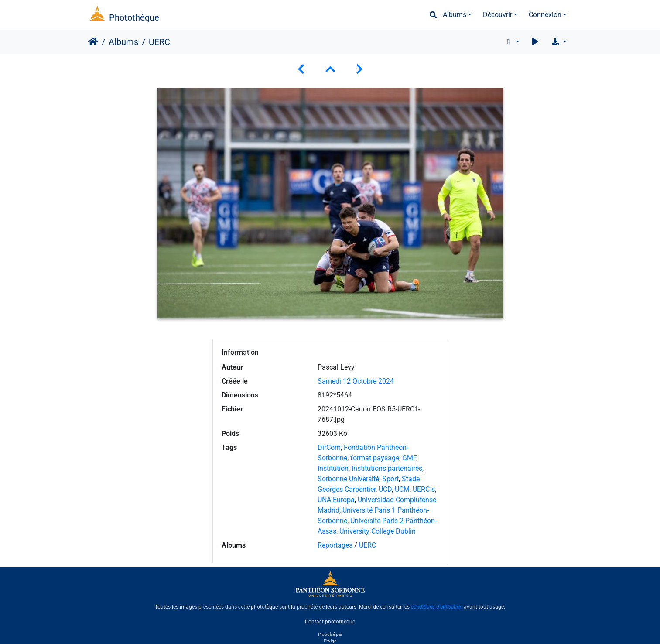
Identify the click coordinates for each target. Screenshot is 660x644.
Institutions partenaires (387, 468)
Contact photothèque (330, 622)
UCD (385, 489)
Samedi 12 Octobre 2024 (356, 381)
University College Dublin (378, 531)
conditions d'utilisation (437, 607)
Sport (390, 479)
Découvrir (498, 15)
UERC (368, 545)
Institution (333, 468)
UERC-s (424, 489)
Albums (455, 15)
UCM (402, 489)
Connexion (545, 15)
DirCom (329, 447)
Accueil (93, 42)
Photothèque (134, 17)
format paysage (375, 458)
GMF (409, 458)
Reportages (335, 545)
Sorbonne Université (348, 479)
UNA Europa (336, 500)
